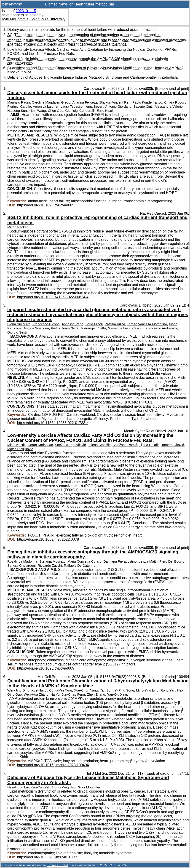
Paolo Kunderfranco (147, 102)
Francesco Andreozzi (161, 328)
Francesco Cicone (46, 324)
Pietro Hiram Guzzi (65, 328)
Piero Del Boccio (172, 561)
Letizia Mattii (148, 561)
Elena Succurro (19, 324)
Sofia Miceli (94, 324)
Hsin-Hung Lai (18, 787)
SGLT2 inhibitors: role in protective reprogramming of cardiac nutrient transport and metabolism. (85, 35)
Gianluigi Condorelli (80, 111)
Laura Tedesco (72, 107)
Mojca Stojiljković (20, 449)
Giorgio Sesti (17, 332)
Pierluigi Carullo (19, 107)
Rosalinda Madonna (22, 561)
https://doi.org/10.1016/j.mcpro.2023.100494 (53, 765)
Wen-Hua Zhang (36, 694)
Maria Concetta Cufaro (84, 561)
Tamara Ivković (173, 445)
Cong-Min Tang (61, 690)
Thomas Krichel (57, 865)
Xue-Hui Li (39, 690)
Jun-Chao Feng (73, 694)
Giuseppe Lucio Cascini (126, 328)
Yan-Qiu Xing (117, 694)
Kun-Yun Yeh (40, 787)
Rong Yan (168, 690)
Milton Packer (17, 227)
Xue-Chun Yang (86, 690)
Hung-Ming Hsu (64, 787)
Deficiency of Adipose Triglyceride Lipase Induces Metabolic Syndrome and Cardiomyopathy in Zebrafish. (93, 77)
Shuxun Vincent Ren (115, 102)
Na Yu (55, 694)
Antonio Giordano (118, 107)
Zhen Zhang (96, 694)
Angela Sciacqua (36, 328)
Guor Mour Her (89, 787)
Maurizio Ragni (19, 102)
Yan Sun (106, 690)
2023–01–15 (26, 11)
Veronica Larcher (46, 107)
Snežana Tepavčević (70, 445)
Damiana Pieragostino (120, 561)
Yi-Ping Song (124, 690)
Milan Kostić (16, 445)
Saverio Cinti (143, 107)
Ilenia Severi (94, 107)
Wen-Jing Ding (18, 690)
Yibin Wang (37, 111)
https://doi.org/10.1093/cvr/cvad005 (46, 205)
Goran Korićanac (40, 445)
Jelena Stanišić (99, 445)
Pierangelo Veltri (93, 328)
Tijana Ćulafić (149, 445)
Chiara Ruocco (175, 102)
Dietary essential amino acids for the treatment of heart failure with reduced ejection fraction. (82, 30)
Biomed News (56, 4)
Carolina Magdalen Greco (51, 102)
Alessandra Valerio (169, 107)
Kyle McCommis (15, 19)
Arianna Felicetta (85, 102)
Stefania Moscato (52, 561)
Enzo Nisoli (105, 111)
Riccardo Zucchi (50, 566)
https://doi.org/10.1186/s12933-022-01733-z (53, 423)
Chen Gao (55, 111)
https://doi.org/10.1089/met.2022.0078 (48, 539)
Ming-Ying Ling (147, 690)
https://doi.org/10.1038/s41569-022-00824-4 (53, 297)
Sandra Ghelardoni (21, 566)
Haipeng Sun (17, 111)
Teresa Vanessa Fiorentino (147, 324)
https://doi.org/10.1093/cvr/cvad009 (46, 668)
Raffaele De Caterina (79, 566)
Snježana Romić (125, 445)
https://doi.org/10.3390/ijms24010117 (47, 857)
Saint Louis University (48, 19)
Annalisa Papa (73, 324)
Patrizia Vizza (115, 324)
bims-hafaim (12, 4)
